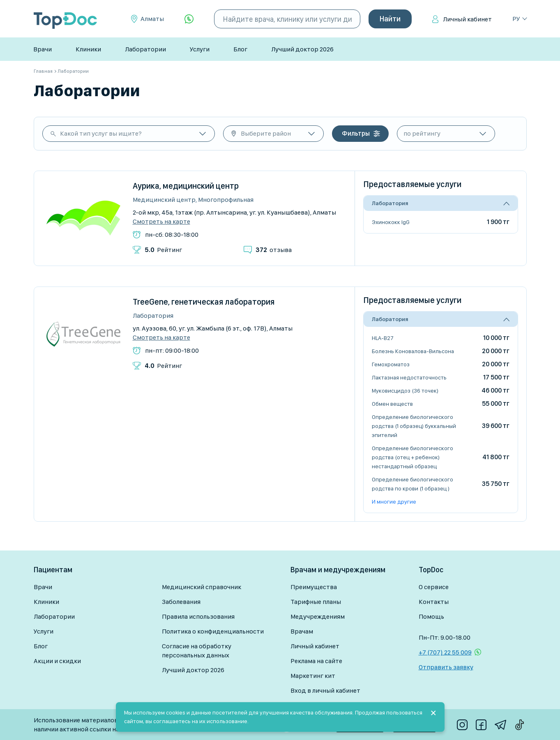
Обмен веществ (392, 404)
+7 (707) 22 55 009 (445, 652)
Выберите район (266, 133)
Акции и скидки (57, 661)
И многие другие (394, 502)
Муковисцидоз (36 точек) (405, 391)
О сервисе (434, 587)
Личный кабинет (467, 19)
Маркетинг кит (313, 676)
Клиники (88, 49)
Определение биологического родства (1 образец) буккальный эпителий (414, 426)
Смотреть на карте (161, 222)
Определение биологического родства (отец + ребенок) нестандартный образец (413, 457)
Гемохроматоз (391, 364)
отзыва (274, 250)
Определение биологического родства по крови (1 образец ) (413, 484)
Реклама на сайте (316, 661)
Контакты (434, 602)
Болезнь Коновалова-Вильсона (413, 351)
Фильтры (356, 133)
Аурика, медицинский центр (186, 186)
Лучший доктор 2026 (302, 49)
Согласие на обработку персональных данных (197, 651)
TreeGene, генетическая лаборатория (204, 302)
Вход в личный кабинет (325, 690)
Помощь (431, 616)
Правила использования (198, 616)
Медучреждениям (318, 616)
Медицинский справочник (202, 587)
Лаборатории (145, 49)
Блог (240, 49)
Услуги (200, 49)
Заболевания (181, 602)
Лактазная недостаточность (409, 377)
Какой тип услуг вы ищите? (101, 133)
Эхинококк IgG (391, 222)
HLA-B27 (383, 338)
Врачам (302, 631)
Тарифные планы (316, 602)
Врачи (43, 49)
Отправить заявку (446, 667)
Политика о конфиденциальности (213, 631)
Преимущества (314, 587)
